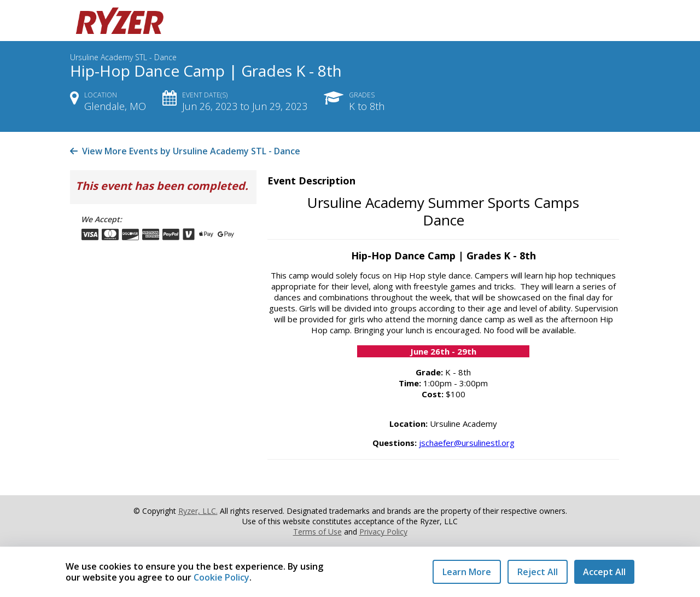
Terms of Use (317, 532)
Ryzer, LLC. (198, 511)
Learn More (467, 572)
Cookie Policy (221, 577)
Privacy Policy (383, 532)
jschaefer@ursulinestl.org (467, 443)
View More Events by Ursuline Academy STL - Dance (185, 151)
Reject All (538, 572)
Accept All (604, 572)
